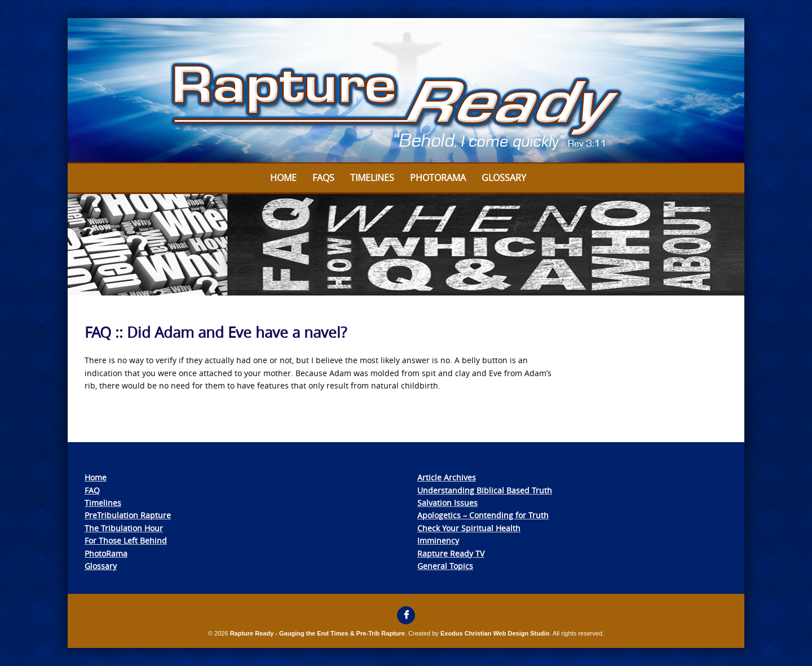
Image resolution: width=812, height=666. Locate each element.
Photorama (438, 178)
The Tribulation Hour (124, 528)
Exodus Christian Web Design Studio (495, 633)
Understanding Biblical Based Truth (485, 490)
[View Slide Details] (406, 91)
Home (283, 178)
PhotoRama (106, 553)
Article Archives (447, 477)
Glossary (504, 178)
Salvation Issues (447, 503)
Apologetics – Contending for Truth (483, 515)
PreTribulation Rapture (128, 515)
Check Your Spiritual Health (469, 528)
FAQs (323, 178)
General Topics (445, 566)
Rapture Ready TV (451, 553)
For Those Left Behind (126, 541)
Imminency (438, 541)
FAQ (92, 490)
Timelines (372, 178)
